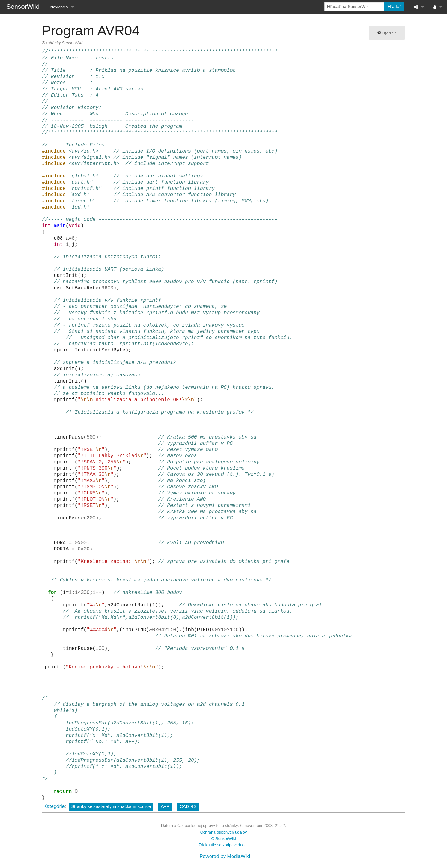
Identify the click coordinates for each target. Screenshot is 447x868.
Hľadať (394, 7)
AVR (165, 806)
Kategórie (54, 806)
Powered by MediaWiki (225, 856)
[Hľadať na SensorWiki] (354, 7)
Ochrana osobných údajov (224, 832)
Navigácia (59, 7)
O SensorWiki (223, 839)
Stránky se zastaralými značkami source (111, 806)
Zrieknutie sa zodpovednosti (223, 845)
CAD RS (188, 806)
